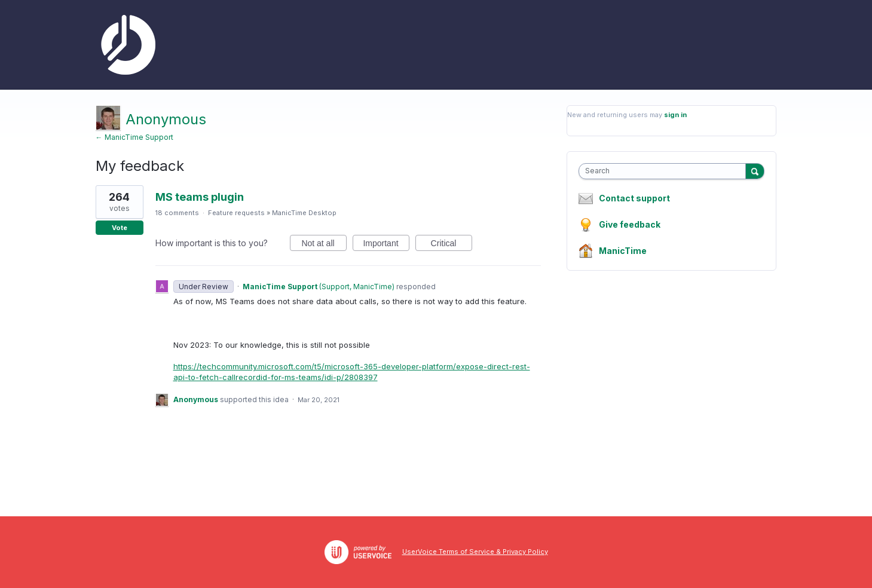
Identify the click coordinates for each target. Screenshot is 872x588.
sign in (675, 115)
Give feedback (630, 224)
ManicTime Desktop (304, 213)
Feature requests (236, 213)
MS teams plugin (200, 197)
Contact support (634, 198)
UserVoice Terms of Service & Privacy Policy (475, 552)
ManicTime (623, 251)
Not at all (324, 245)
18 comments (177, 213)
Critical (452, 245)
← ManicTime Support (134, 137)
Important (386, 245)
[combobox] (665, 171)
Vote (120, 228)
